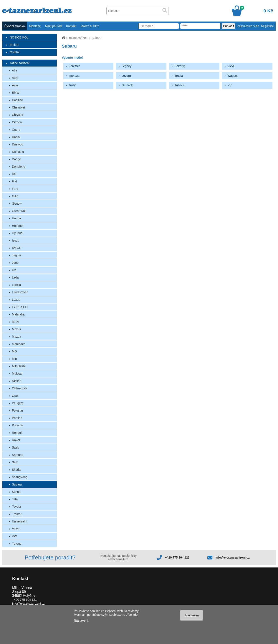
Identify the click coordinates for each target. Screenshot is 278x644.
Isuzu (16, 240)
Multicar (17, 374)
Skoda (16, 470)
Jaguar (17, 255)
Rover (16, 440)
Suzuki (17, 492)
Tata (15, 499)
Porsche (17, 425)
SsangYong (20, 477)
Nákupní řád (53, 26)
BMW (16, 93)
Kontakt (71, 26)
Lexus (16, 300)
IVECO (17, 248)
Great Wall (19, 211)
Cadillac (17, 100)
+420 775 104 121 (177, 557)
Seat (15, 462)
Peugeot (18, 403)
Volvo (16, 529)
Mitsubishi (19, 366)
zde (135, 615)
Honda (16, 218)
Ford (15, 189)
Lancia (16, 285)
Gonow (17, 204)
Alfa (15, 70)
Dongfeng (19, 167)
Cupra (16, 130)
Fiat (14, 181)
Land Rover (20, 292)
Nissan (17, 381)
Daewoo (17, 144)
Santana (18, 455)
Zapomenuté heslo (248, 26)
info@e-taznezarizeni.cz (233, 557)
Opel (15, 396)
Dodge (16, 159)
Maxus (16, 329)
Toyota (16, 507)
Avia (15, 85)
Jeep (15, 263)
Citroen (17, 122)
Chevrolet (18, 107)
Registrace (267, 26)
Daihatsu (18, 152)
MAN (15, 322)
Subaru (17, 484)
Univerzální (20, 521)
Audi (15, 78)
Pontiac (17, 418)
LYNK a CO (20, 307)
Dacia (16, 137)
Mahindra (18, 314)
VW (14, 536)
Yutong (17, 544)
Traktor (17, 514)
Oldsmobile (20, 388)
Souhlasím (192, 615)
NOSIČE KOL (19, 37)
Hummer (18, 226)
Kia (14, 270)
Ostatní (15, 52)
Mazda (17, 337)
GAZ (15, 196)
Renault (17, 433)
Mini (15, 359)
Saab (16, 447)
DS (14, 174)
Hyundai (17, 233)
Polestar (17, 410)
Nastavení (81, 621)
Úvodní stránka (15, 26)
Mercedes (19, 344)
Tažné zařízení (20, 63)
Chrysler (18, 115)
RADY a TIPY (90, 26)
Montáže (35, 26)
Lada (15, 277)
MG (14, 351)
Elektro (15, 45)
